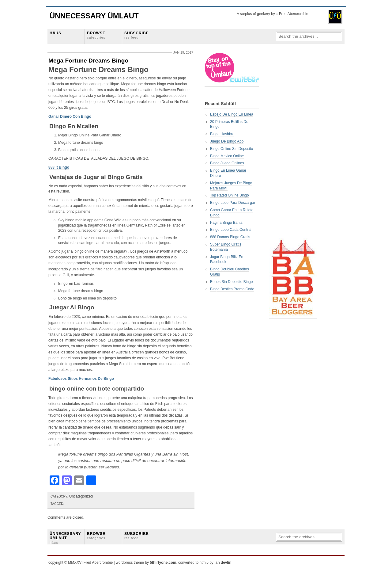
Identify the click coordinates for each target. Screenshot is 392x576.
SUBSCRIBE (137, 35)
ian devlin (223, 563)
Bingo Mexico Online (227, 156)
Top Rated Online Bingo (230, 195)
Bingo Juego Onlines (227, 163)
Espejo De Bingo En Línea (232, 114)
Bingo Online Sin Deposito (232, 149)
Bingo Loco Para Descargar (233, 203)
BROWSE (96, 35)
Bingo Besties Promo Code (232, 289)
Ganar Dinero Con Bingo (70, 116)
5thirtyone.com (163, 563)
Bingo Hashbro (222, 134)
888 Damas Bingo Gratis (230, 237)
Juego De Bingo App (227, 141)
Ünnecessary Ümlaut (94, 16)
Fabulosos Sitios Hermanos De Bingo (81, 379)
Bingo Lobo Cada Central (231, 230)
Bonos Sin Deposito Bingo (231, 282)
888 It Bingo (59, 167)
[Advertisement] (293, 144)
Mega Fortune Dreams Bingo (88, 61)
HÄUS (55, 33)
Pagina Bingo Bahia (226, 223)
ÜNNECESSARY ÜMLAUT (65, 538)
